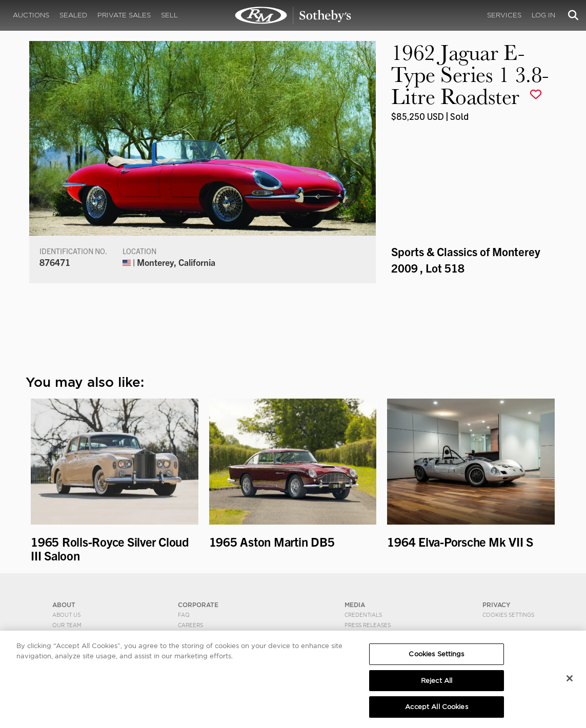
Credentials (363, 615)
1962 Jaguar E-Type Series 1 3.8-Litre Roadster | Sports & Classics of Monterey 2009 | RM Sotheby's (293, 15)
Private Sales (124, 15)
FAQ (184, 615)
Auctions (31, 15)
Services (504, 15)
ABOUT (64, 605)
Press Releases (368, 625)
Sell (169, 15)
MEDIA (355, 605)
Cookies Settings (508, 615)
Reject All (437, 682)
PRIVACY (497, 605)
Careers (190, 625)
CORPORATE (198, 605)
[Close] (570, 679)
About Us (66, 615)
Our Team (67, 625)
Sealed (73, 15)
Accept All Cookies (436, 708)
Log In (543, 15)
